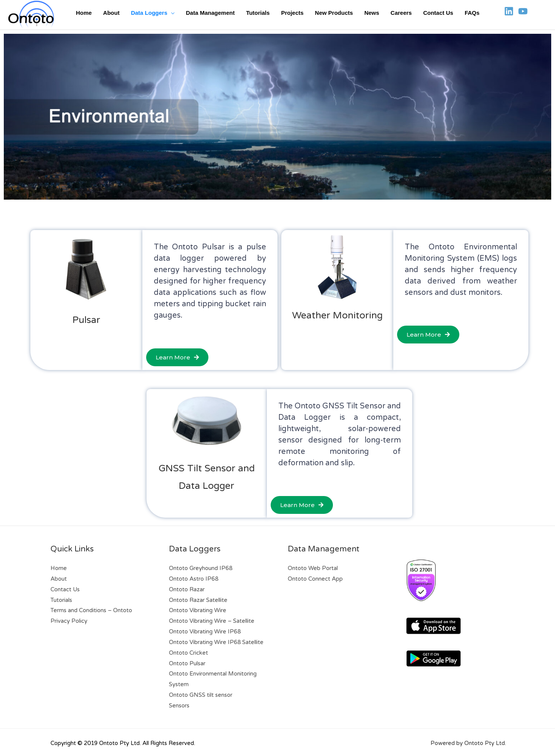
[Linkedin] (509, 11)
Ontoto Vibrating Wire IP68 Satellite (216, 642)
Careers (401, 13)
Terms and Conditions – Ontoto (91, 610)
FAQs (472, 13)
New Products (334, 13)
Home (84, 13)
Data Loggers (149, 13)
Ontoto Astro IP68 (194, 579)
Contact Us (438, 13)
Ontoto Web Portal (313, 568)
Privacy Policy (69, 621)
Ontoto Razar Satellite (198, 600)
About (111, 13)
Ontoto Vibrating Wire (198, 610)
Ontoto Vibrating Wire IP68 (205, 632)
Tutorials (258, 13)
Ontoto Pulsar (187, 663)
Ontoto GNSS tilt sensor (201, 695)
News (372, 13)
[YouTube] (523, 11)
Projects (292, 13)
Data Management (210, 13)
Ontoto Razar (187, 589)
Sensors (179, 706)
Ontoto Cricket (188, 653)
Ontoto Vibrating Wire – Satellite (212, 621)
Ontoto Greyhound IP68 (201, 568)
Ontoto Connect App (315, 579)
